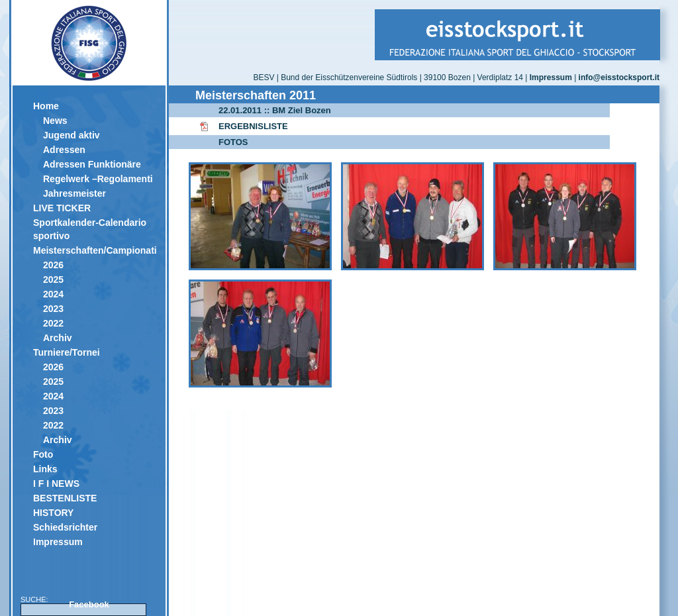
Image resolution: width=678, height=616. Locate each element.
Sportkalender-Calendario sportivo (90, 229)
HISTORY (53, 513)
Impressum (58, 542)
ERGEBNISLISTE (253, 126)
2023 (53, 309)
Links (45, 469)
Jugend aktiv (72, 135)
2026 (53, 265)
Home (46, 106)
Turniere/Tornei (67, 352)
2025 (53, 280)
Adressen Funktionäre (92, 164)
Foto (43, 454)
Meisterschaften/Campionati (94, 250)
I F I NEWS (56, 484)
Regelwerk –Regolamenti (98, 179)
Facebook (89, 604)
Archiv (58, 338)
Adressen (64, 150)
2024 (53, 294)
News (55, 121)
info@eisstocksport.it (619, 77)
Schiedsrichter (65, 527)
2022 (53, 323)
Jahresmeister (74, 193)
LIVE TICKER (62, 208)
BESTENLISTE (65, 498)
